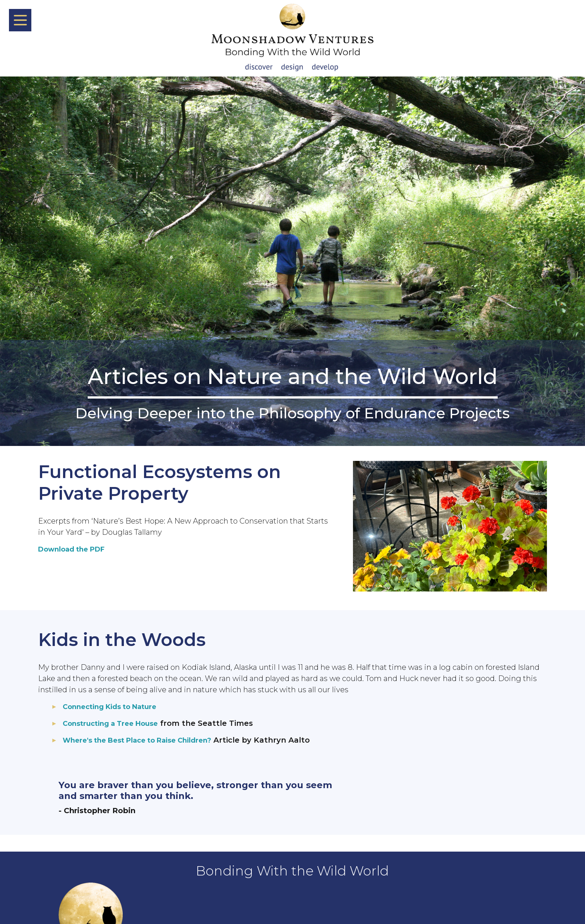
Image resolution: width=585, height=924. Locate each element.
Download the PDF (76, 549)
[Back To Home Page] (292, 38)
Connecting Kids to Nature (115, 706)
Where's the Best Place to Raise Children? (146, 740)
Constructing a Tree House (116, 723)
